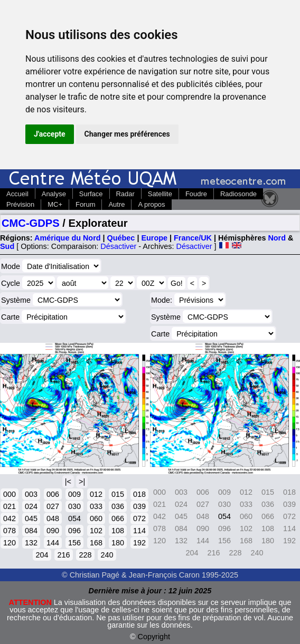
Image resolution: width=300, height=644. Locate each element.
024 (31, 506)
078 (10, 531)
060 (96, 518)
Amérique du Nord (68, 238)
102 (96, 531)
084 (31, 531)
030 (74, 506)
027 (53, 506)
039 (139, 506)
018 (139, 494)
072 (139, 518)
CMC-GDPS (31, 223)
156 (74, 543)
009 (74, 494)
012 (96, 494)
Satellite (160, 194)
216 (63, 555)
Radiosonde (238, 194)
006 (53, 494)
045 (31, 518)
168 (96, 543)
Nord (277, 238)
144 (53, 543)
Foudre (196, 194)
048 (53, 518)
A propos (151, 204)
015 (118, 494)
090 (53, 531)
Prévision (20, 204)
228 (85, 555)
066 (118, 518)
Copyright (154, 637)
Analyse (54, 194)
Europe (154, 238)
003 (31, 494)
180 (118, 543)
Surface (91, 194)
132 (31, 543)
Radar (125, 194)
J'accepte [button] (50, 134)
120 (10, 543)
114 (139, 531)
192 (139, 543)
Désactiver (118, 246)
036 (118, 506)
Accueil (17, 194)
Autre (116, 204)
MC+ (55, 204)
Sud (7, 246)
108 (118, 531)
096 (74, 531)
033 (96, 506)
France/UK (193, 238)
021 (10, 506)
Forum (85, 204)
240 (107, 555)
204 (42, 555)
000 (10, 494)
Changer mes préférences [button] (127, 134)
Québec (121, 238)
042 (10, 518)
